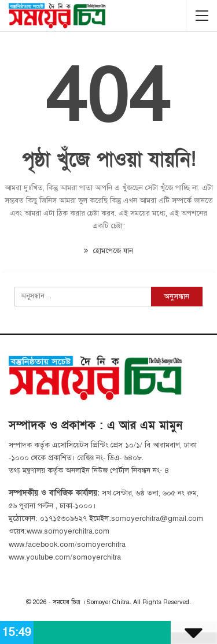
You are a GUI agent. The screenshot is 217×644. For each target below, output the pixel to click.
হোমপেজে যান (108, 251)
